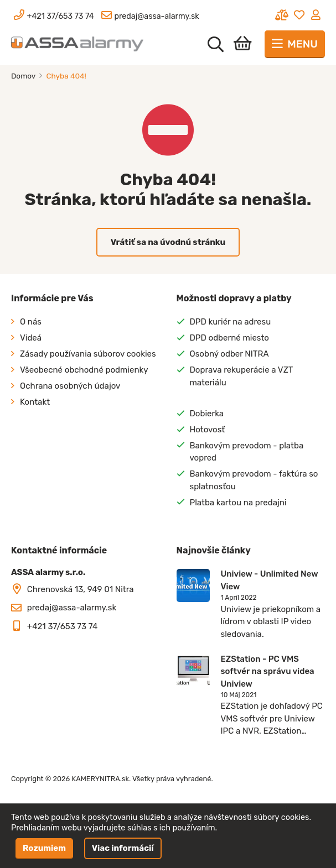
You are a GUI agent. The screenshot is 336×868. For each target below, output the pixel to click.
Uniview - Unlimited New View (270, 580)
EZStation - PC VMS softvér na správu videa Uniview (268, 671)
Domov (24, 76)
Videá (31, 338)
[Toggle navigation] (295, 44)
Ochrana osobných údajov (70, 386)
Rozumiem (44, 848)
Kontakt (35, 402)
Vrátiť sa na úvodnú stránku (168, 242)
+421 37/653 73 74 (63, 626)
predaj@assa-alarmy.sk (72, 608)
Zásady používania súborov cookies (88, 354)
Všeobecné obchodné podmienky (84, 370)
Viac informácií (123, 848)
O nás (31, 322)
